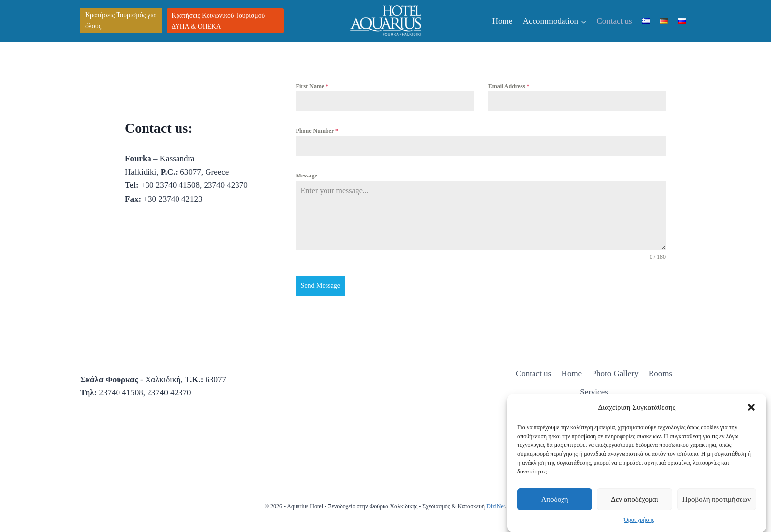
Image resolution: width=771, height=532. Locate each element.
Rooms (660, 373)
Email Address (509, 86)
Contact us (614, 21)
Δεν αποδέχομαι (635, 499)
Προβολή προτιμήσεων (717, 499)
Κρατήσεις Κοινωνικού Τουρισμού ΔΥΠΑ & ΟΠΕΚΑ (218, 21)
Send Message (321, 285)
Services (594, 392)
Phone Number (317, 131)
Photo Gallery (615, 373)
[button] (751, 407)
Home (503, 21)
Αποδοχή (555, 499)
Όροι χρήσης (639, 520)
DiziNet (496, 506)
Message (307, 176)
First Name (312, 86)
